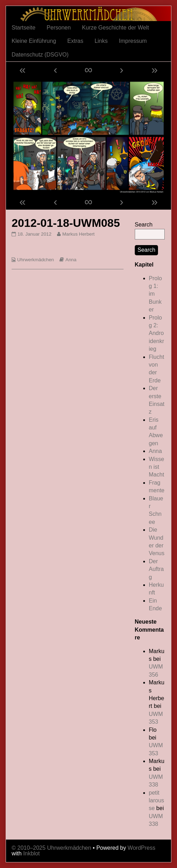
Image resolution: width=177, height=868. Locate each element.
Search (144, 225)
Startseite (24, 28)
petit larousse (157, 801)
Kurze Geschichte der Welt (115, 28)
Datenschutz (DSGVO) (40, 55)
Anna (71, 260)
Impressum (133, 41)
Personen (59, 28)
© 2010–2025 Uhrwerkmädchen (51, 848)
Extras (75, 41)
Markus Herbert (78, 234)
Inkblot (31, 853)
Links (101, 41)
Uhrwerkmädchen (36, 260)
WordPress (142, 848)
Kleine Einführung (34, 41)
